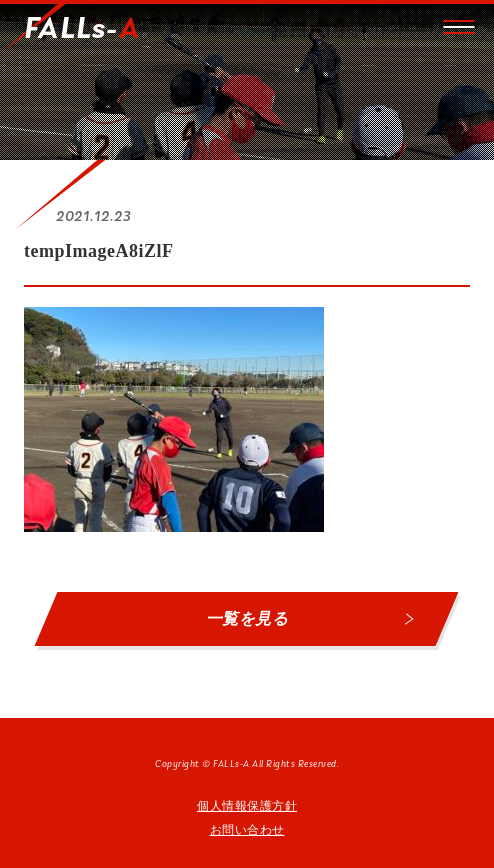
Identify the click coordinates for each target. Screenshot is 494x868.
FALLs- (82, 30)
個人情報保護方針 (247, 806)
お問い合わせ (247, 830)
